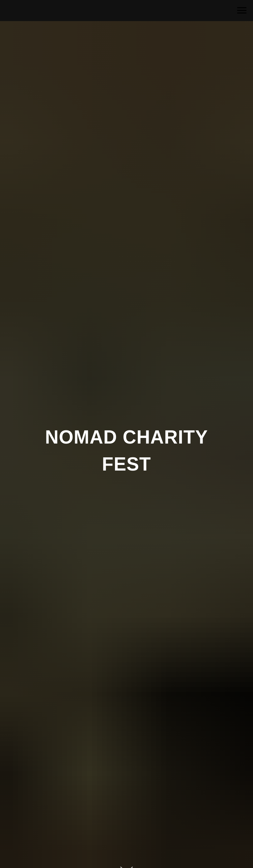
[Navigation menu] (242, 11)
